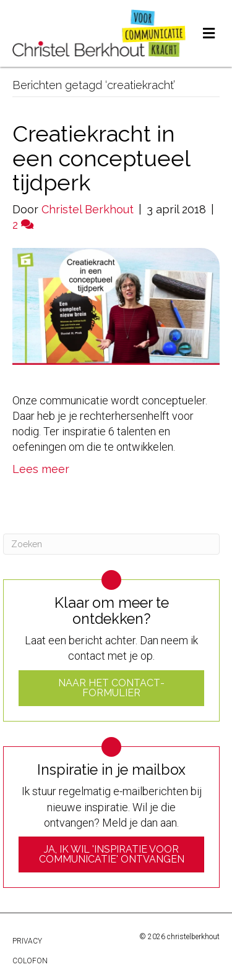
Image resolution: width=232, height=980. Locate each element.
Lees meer (41, 469)
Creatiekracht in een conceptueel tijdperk (101, 158)
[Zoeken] (111, 544)
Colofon (30, 961)
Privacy (27, 941)
